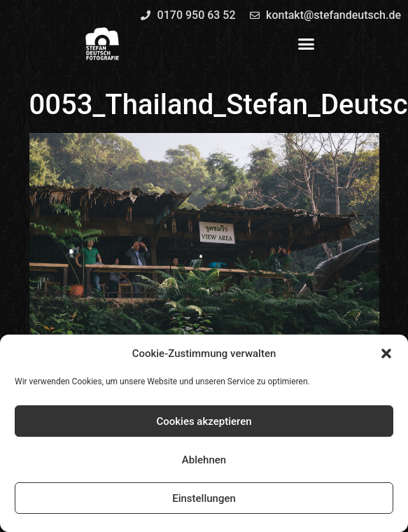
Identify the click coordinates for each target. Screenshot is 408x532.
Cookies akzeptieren (204, 421)
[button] (386, 353)
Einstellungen (204, 498)
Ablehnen (204, 460)
